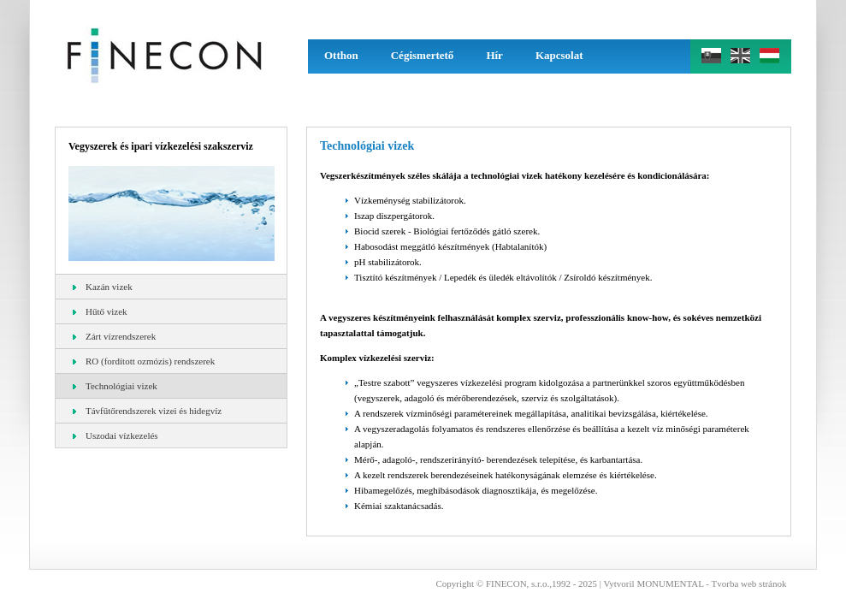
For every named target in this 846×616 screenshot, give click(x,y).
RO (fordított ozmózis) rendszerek (144, 361)
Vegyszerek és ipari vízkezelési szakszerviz (161, 146)
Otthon (341, 55)
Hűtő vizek (100, 311)
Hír (494, 55)
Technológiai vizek (115, 386)
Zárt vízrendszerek (114, 336)
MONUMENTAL (670, 583)
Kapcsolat (559, 55)
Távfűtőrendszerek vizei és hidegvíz (147, 411)
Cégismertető (423, 55)
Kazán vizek (103, 287)
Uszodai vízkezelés (115, 435)
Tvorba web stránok (749, 583)
